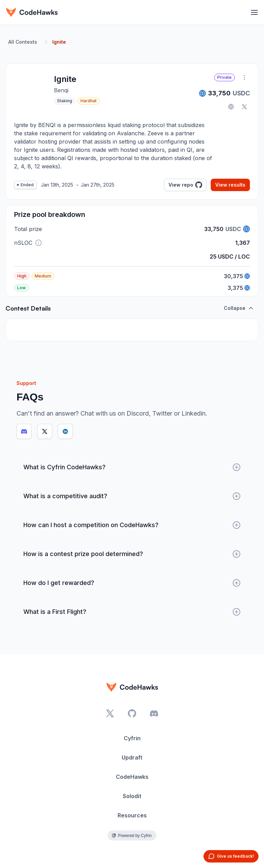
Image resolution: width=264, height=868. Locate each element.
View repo (185, 185)
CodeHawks (132, 777)
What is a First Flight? (132, 612)
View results (230, 185)
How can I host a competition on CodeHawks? (132, 525)
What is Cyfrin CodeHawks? (132, 467)
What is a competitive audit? (132, 496)
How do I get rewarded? (132, 583)
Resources (132, 815)
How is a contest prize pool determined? (132, 554)
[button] (38, 243)
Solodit (132, 796)
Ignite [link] (59, 42)
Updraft (132, 757)
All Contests (23, 42)
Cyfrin (132, 738)
